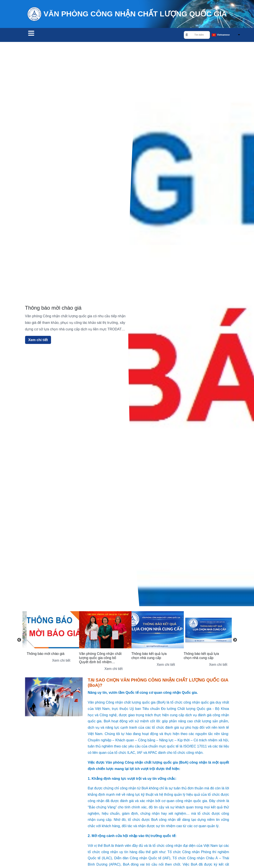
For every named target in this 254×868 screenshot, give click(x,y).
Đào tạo (97, 35)
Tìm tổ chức (41, 35)
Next (235, 641)
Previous (19, 641)
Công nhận (71, 35)
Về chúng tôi (124, 35)
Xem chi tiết (38, 341)
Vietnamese (223, 35)
